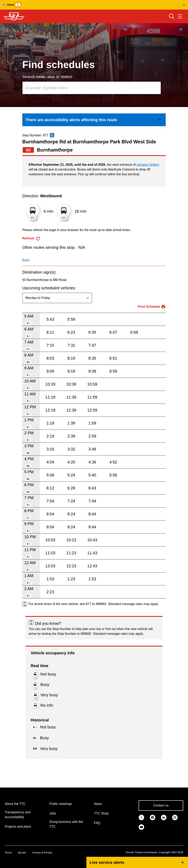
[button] (94, 5)
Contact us (161, 805)
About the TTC (15, 804)
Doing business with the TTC (66, 824)
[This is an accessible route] (52, 135)
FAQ (97, 823)
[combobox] (92, 88)
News (98, 804)
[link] (94, 120)
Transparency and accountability (18, 815)
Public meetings (61, 804)
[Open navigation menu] (180, 16)
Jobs (53, 813)
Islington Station (148, 165)
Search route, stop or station (47, 77)
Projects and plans (18, 827)
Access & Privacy (42, 853)
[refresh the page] (31, 239)
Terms (8, 853)
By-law (22, 853)
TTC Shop (101, 813)
